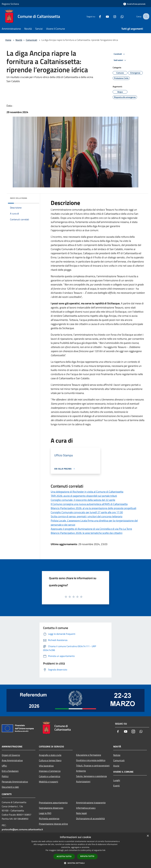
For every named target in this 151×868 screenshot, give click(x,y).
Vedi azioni (120, 60)
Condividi (120, 54)
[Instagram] (112, 16)
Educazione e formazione (89, 755)
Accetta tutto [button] (64, 856)
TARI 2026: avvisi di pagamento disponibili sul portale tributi (84, 496)
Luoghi (117, 780)
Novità (19, 40)
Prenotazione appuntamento (53, 803)
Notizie (117, 755)
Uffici (4, 766)
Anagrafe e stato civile (50, 755)
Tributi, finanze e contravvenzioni (93, 766)
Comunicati (31, 40)
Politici (5, 776)
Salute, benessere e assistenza (91, 776)
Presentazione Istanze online (53, 824)
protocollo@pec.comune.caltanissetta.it (22, 829)
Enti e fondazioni (10, 771)
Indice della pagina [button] (19, 198)
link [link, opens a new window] (104, 850)
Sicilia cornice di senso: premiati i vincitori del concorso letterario (87, 516)
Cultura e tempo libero (50, 760)
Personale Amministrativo (15, 782)
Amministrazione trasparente (91, 803)
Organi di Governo (11, 755)
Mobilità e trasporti (49, 782)
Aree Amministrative (12, 760)
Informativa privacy (86, 808)
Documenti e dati (10, 787)
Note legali (81, 813)
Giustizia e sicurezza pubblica (91, 760)
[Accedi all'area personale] (134, 4)
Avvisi (116, 766)
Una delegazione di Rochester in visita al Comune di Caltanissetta (87, 492)
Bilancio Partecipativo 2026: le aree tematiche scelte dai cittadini (87, 533)
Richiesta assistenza (49, 818)
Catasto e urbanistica (50, 776)
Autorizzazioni (83, 781)
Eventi (116, 786)
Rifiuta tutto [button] (87, 856)
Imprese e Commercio (50, 771)
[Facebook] (97, 16)
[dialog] (75, 850)
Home (8, 40)
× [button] (148, 836)
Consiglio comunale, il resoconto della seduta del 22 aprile (83, 500)
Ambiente (81, 771)
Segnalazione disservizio (51, 808)
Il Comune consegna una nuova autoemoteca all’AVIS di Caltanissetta (89, 504)
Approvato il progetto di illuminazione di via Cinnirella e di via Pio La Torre (91, 529)
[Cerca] (146, 16)
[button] (75, 863)
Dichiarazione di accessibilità (90, 818)
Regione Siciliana (10, 4)
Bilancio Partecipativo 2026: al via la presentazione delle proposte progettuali (93, 508)
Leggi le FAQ (45, 813)
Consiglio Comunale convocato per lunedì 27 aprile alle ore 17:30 (87, 512)
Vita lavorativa (46, 766)
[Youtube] (105, 16)
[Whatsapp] (119, 16)
